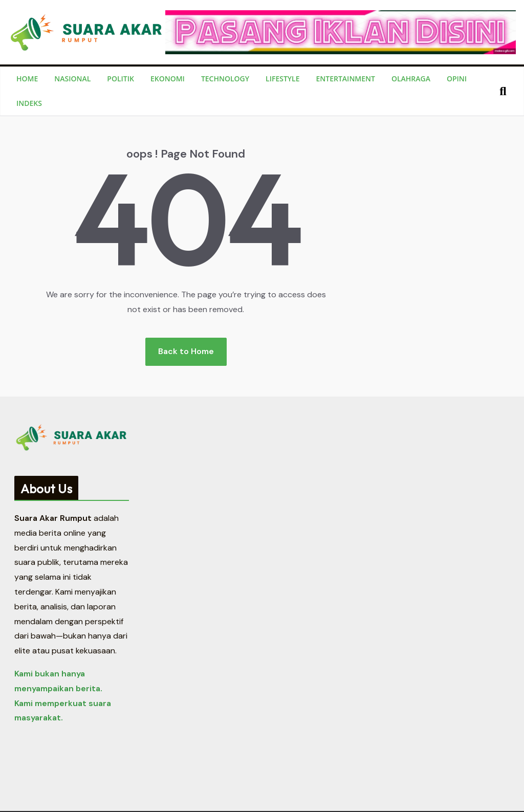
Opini (457, 79)
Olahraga (411, 79)
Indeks (29, 103)
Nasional (72, 79)
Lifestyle (282, 79)
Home (27, 79)
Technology (225, 79)
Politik (121, 79)
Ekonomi (168, 79)
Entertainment (346, 79)
